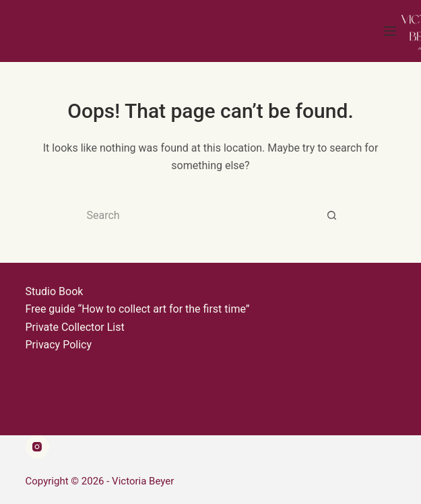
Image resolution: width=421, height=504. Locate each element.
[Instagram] (37, 447)
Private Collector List (75, 327)
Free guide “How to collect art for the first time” (138, 309)
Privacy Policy (59, 345)
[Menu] (390, 31)
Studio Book (55, 291)
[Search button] (332, 216)
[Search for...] (197, 216)
